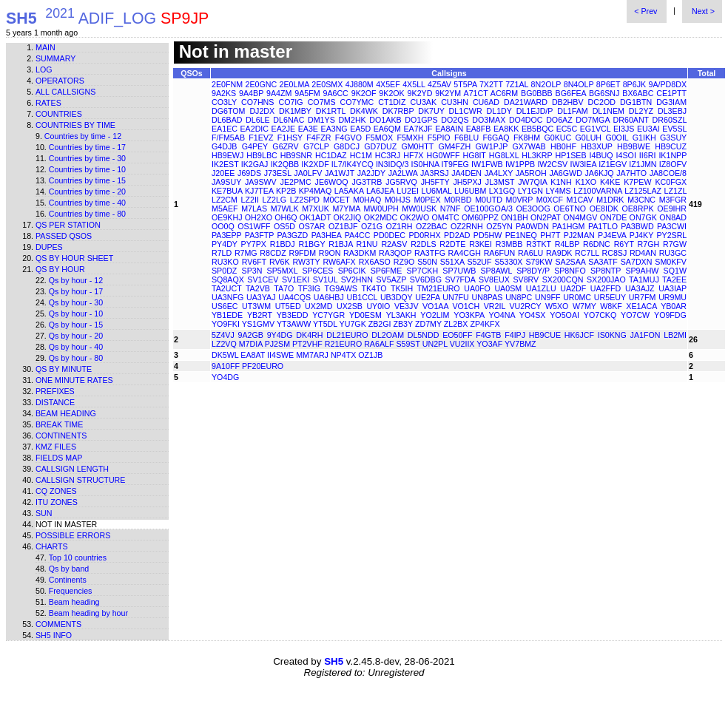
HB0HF (563, 146)
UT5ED (288, 306)
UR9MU (673, 297)
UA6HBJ (329, 297)
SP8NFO (570, 271)
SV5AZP (391, 279)
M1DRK (610, 200)
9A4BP (251, 93)
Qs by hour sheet (74, 258)
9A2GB (251, 335)
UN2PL (435, 344)
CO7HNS (257, 102)
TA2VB (258, 288)
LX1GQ (502, 191)
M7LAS (254, 209)
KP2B (286, 191)
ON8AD (673, 217)
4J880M (360, 84)
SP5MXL (283, 271)
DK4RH (309, 335)
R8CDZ (273, 253)
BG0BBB (537, 93)
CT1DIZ (392, 102)
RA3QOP (395, 253)
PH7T (550, 235)
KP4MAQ (315, 191)
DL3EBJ (672, 111)
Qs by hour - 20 (76, 336)
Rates (48, 103)
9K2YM (448, 93)
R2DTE (452, 244)
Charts (52, 546)
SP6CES (317, 271)
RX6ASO (375, 262)
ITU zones (57, 502)
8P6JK (634, 84)
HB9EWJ (227, 155)
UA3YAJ (261, 297)
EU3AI (648, 129)
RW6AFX (339, 262)
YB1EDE (227, 315)
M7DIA (251, 344)
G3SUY (673, 138)
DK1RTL (331, 111)
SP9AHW (642, 271)
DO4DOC (526, 120)
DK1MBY (295, 111)
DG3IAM (671, 102)
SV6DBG (426, 279)
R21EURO (343, 344)
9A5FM (307, 93)
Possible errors (73, 535)
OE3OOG (533, 209)
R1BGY (311, 244)
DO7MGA (593, 120)
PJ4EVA (612, 235)
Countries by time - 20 (87, 192)
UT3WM (256, 306)
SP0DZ (224, 271)
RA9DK (559, 253)
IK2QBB (285, 164)
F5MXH (410, 138)
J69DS (249, 173)
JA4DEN (466, 173)
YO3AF (489, 344)
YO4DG (225, 377)
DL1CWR (466, 111)
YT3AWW (294, 324)
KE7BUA (227, 191)
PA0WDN (532, 226)
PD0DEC (390, 235)
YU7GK (353, 324)
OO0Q (223, 226)
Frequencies (71, 591)
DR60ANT (631, 120)
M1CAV (580, 200)
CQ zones (56, 491)
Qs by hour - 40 (76, 347)
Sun (44, 513)
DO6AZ (559, 120)
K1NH (561, 182)
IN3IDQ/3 (392, 164)
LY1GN (530, 191)
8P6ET (608, 84)
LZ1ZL (675, 191)
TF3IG (309, 288)
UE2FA (427, 297)
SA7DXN (637, 262)
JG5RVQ (401, 182)
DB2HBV (568, 102)
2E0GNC (261, 84)
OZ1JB (370, 355)
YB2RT (260, 315)
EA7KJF (418, 129)
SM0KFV (671, 262)
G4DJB (224, 146)
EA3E (308, 129)
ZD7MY (428, 324)
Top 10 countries (78, 558)
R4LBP (567, 244)
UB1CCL (362, 297)
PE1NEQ (521, 235)
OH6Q (286, 217)
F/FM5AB (228, 138)
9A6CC (335, 93)
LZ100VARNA (598, 191)
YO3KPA (469, 315)
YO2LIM (435, 315)
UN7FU (456, 297)
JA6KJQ (600, 173)
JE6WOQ (332, 182)
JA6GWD (565, 173)
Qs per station (68, 225)
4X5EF (388, 84)
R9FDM (302, 253)
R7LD (222, 253)
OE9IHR (672, 209)
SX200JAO (606, 279)
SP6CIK (352, 271)
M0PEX (427, 200)
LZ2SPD (305, 200)
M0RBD (458, 200)
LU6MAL (437, 191)
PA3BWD (637, 226)
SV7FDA (460, 279)
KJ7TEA (259, 191)
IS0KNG (612, 335)
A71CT (476, 93)
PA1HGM (568, 226)
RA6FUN (500, 253)
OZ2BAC (432, 226)
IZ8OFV (673, 164)
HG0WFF (443, 155)
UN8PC (519, 297)
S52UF (479, 262)
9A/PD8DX (668, 84)
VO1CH (466, 306)
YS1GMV (258, 324)
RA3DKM (360, 253)
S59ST (408, 344)
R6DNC (597, 244)
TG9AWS (341, 288)
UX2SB (350, 306)
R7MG (246, 253)
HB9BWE (634, 146)
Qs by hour (60, 269)
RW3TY (307, 262)
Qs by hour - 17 (76, 291)
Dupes (49, 247)
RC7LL (587, 253)
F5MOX (379, 138)
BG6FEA (571, 93)
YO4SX (533, 315)
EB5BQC (537, 129)
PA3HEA (327, 235)
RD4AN (643, 253)
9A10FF (226, 366)
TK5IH (402, 288)
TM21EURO (439, 288)
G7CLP (316, 146)
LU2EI (408, 191)
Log (44, 70)
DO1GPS (421, 120)
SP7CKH (423, 271)
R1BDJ (283, 244)
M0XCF (550, 200)
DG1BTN (636, 102)
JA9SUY (226, 182)
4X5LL (414, 84)
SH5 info (54, 635)
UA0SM (508, 288)
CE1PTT (671, 93)
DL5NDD (424, 335)
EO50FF (457, 335)
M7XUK (316, 209)
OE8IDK (604, 209)
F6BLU (466, 138)
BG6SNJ (604, 93)
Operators (60, 81)
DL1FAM (572, 111)
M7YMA (346, 209)
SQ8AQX (228, 279)
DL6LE (258, 120)
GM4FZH (454, 146)
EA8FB (479, 129)
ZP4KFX (485, 324)
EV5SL (674, 129)
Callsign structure (80, 480)
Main (45, 47)
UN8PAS (488, 297)
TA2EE (674, 279)
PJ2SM (277, 344)
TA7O (284, 288)
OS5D (284, 226)
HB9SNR (296, 155)
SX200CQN (563, 279)
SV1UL (325, 279)
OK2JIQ (348, 217)
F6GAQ (496, 138)
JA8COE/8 (668, 173)
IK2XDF (315, 164)
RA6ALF (379, 344)
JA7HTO (631, 173)
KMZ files (56, 447)
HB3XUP (596, 146)
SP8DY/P (533, 271)
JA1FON (646, 335)
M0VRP (520, 200)
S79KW (539, 262)
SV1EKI (296, 279)
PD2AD (457, 235)
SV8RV (526, 279)
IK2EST (225, 164)
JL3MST (500, 182)
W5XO (557, 306)
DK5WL (225, 355)
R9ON (330, 253)
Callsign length (72, 469)
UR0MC (577, 297)
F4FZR (318, 138)
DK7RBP (398, 111)
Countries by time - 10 (87, 169)
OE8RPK (637, 209)
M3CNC (641, 200)
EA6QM (387, 129)
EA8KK (506, 129)
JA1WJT (340, 173)
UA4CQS (294, 297)
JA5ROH (531, 173)
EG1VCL (596, 129)
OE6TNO (570, 209)
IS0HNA (425, 164)
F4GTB (488, 335)
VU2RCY (525, 306)
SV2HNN (357, 279)
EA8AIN (449, 129)
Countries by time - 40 (87, 203)
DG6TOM (228, 111)
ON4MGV (580, 217)
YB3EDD (293, 315)
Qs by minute (64, 369)
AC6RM (504, 93)
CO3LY (224, 102)
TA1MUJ (644, 279)
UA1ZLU (541, 288)
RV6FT (254, 262)
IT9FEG (455, 164)
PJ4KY (641, 235)
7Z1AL (517, 84)
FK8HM (527, 138)
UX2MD (318, 306)
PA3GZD (292, 235)
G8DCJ (347, 146)
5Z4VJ (223, 335)
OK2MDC (381, 217)
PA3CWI (672, 226)
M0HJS (398, 200)
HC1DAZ (331, 155)
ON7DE (614, 217)
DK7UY (431, 111)
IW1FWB (487, 164)
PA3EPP (226, 235)
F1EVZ (261, 138)
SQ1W (675, 271)
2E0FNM (227, 84)
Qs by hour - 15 (76, 325)
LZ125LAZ (643, 191)
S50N (427, 262)
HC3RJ (388, 155)
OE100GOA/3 (488, 209)
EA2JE (284, 129)
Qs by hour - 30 (76, 302)
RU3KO (225, 262)
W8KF (611, 306)
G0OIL (617, 138)
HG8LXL (504, 155)
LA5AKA (349, 191)
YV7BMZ (520, 344)
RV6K (280, 262)
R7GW (675, 244)
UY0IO (378, 306)
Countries (59, 114)
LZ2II (250, 200)
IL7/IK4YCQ (353, 164)
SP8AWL (496, 271)
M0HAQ (367, 200)
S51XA (452, 262)
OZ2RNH (467, 226)
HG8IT (475, 155)
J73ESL (278, 173)
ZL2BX (456, 324)
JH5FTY (435, 182)
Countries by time (75, 125)
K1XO (586, 182)
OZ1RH (399, 226)
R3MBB (509, 244)
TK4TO (374, 288)
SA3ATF (603, 262)
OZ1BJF (343, 226)
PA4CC (358, 235)
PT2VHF (307, 344)
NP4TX (343, 355)
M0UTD (489, 200)
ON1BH (515, 217)
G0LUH (589, 138)
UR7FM (643, 297)
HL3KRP (537, 155)
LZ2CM (225, 200)
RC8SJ (614, 253)
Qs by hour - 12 (76, 280)
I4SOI (626, 155)
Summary (55, 58)
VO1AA (435, 306)
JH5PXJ (467, 182)
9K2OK (391, 93)
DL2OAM (388, 335)
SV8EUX (494, 279)
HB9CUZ (671, 146)
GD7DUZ (380, 146)
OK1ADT (315, 217)
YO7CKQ (600, 315)
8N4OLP (579, 84)
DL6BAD (227, 120)
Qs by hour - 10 (76, 314)
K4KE (610, 182)
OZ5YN (499, 226)
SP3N (252, 271)
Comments (58, 624)
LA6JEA (380, 191)
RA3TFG (430, 253)
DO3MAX (489, 120)
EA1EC (225, 129)
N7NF (451, 209)
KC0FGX (671, 182)
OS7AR (311, 226)
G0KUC (557, 138)
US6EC (225, 306)
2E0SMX (327, 84)
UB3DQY (397, 297)
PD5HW (488, 235)
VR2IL (495, 306)
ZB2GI (380, 324)
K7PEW (637, 182)
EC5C (567, 129)
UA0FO (477, 288)
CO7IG (290, 102)
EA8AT (253, 355)
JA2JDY (371, 173)
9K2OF (364, 93)
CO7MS (322, 102)
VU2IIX (462, 344)
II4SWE (280, 355)
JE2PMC (296, 182)
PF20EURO (263, 366)
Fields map (59, 458)
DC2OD (602, 102)
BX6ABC (638, 93)
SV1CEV (263, 279)
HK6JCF (579, 335)
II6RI (648, 155)
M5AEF (225, 209)
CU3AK (424, 102)
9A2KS (224, 93)
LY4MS (559, 191)
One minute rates (74, 380)
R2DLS (423, 244)
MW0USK (419, 209)
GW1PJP (492, 146)
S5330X (509, 262)
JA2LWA (403, 173)
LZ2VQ (224, 344)
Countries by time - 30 (87, 158)
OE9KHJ (227, 217)
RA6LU (530, 253)
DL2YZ (641, 111)
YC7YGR (328, 315)
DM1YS (321, 120)
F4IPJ (515, 335)
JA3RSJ (435, 173)
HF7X (413, 155)
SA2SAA (570, 262)
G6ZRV (285, 146)
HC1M (361, 155)
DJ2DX (262, 111)
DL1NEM (609, 111)
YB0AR (674, 306)
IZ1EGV (613, 164)
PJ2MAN (579, 235)
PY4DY (225, 244)
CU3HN (455, 102)
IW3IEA (583, 164)
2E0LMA (294, 84)
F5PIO (439, 138)
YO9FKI (226, 324)
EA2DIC (255, 129)
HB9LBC (262, 155)
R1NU (367, 244)
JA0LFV (308, 173)
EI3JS (624, 129)
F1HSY (290, 138)
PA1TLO (603, 226)
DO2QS (455, 120)
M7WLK (285, 209)
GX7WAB (529, 146)
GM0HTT (417, 146)
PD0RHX (424, 235)
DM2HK (352, 120)
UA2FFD (606, 288)
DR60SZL (670, 120)
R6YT (624, 244)
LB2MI (675, 335)
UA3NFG (227, 297)
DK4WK (364, 111)
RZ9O (404, 262)
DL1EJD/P (535, 111)
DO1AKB (385, 120)
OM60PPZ (480, 217)
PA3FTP (259, 235)
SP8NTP (606, 271)
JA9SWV (261, 182)
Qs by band (69, 569)
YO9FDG (670, 315)
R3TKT (539, 244)
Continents (61, 436)
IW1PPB (520, 164)
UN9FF (547, 297)
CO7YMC (357, 102)
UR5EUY (610, 297)
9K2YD (420, 93)
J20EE (223, 173)
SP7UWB (459, 271)
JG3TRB (367, 182)
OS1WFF (254, 226)
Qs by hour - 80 (76, 358)
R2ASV (394, 244)
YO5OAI (564, 315)
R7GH (649, 244)
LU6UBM (470, 191)
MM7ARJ (312, 355)
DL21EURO (347, 335)
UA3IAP (673, 288)
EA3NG (334, 129)
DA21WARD (526, 102)
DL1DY (499, 111)
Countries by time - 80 (87, 214)
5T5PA (465, 84)
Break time (59, 424)
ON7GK (643, 217)
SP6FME (387, 271)
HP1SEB (571, 155)
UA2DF (573, 288)
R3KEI (481, 244)
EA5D (360, 129)
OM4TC (445, 217)
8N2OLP (546, 84)
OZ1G (372, 226)
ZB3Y (402, 324)
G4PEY (255, 146)
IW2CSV (552, 164)
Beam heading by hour (88, 613)
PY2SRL (671, 235)
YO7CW (635, 315)
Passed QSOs (64, 236)
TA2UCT (226, 288)
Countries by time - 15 (87, 180)
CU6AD (486, 102)
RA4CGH (465, 253)
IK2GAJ (255, 164)
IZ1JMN (643, 164)
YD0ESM (365, 315)
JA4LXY (499, 173)
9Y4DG (280, 335)
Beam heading (66, 413)
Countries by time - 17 (87, 147)
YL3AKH (401, 315)
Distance (55, 402)
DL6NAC (289, 120)
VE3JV (407, 306)
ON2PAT (546, 217)
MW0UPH (381, 209)
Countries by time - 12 (83, 136)
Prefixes (55, 391)
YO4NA (502, 315)
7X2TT (491, 84)
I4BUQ (601, 155)
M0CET (337, 200)
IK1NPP (673, 155)
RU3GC (673, 253)
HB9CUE (545, 335)
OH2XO (259, 217)
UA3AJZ (640, 288)
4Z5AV (439, 84)
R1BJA (341, 244)
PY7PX (254, 244)
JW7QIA (532, 182)
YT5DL (325, 324)
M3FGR (673, 200)
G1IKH (644, 138)
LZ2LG (275, 200)
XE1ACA (641, 306)
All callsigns (65, 92)
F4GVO (348, 138)
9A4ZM (279, 93)
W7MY (584, 306)
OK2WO (415, 217)
